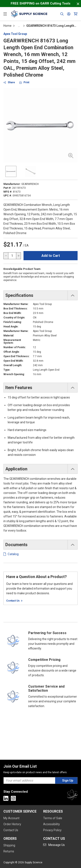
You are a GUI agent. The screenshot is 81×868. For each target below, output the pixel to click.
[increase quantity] (18, 256)
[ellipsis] (19, 26)
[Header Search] (62, 14)
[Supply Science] (72, 796)
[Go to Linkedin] (6, 798)
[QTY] (12, 256)
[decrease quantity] (6, 256)
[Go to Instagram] (13, 798)
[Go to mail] (54, 845)
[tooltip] (19, 26)
